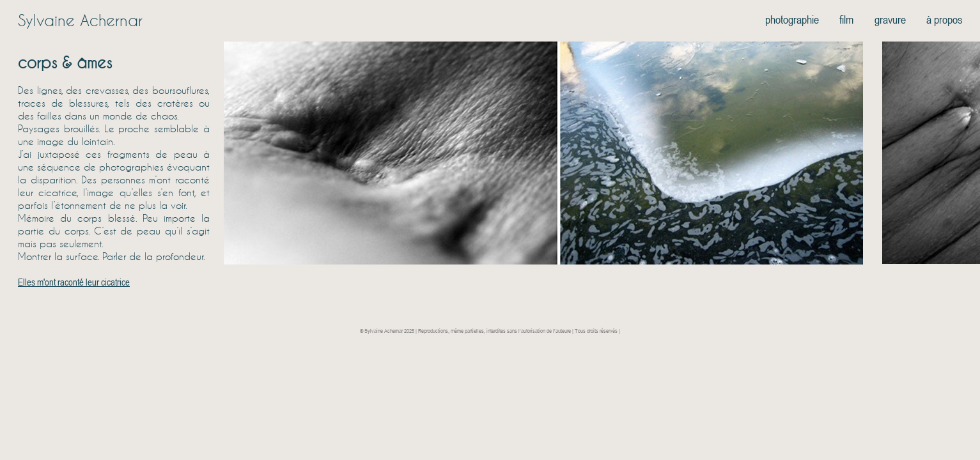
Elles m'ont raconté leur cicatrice (74, 282)
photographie (792, 19)
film (846, 19)
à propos (944, 19)
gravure (890, 19)
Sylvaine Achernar (80, 20)
